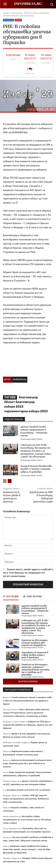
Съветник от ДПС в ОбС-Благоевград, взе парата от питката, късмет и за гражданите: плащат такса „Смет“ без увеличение (36, 451)
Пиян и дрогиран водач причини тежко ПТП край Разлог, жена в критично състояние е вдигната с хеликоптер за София (26, 713)
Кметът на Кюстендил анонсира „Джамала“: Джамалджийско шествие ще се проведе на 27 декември (36, 670)
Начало (6, 13)
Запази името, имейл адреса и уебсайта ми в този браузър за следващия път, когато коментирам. (28, 573)
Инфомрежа (20, 380)
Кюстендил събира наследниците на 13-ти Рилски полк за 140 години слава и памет (27, 820)
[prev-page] (5, 481)
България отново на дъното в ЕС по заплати (29, 790)
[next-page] (10, 481)
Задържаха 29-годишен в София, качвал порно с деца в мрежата (35, 655)
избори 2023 (14, 407)
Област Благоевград (19, 402)
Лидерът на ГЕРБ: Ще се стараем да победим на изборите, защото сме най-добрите (28, 725)
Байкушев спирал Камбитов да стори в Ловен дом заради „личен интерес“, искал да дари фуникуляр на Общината (27, 849)
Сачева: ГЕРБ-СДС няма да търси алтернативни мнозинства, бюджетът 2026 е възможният (26, 799)
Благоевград (17, 13)
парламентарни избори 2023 (26, 411)
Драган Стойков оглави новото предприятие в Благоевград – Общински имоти (34, 431)
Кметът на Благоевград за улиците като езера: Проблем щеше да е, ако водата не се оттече (27, 763)
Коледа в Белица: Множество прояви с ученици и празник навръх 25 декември (36, 469)
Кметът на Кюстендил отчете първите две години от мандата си (35, 643)
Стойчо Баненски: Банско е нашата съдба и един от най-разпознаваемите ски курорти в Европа (27, 701)
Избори (18, 20)
